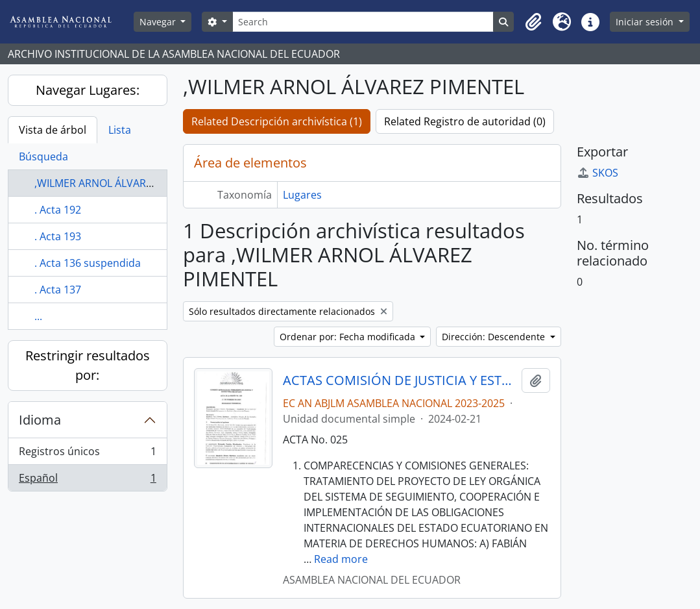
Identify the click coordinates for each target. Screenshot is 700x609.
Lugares (302, 195)
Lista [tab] (120, 130)
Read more (341, 559)
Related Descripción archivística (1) (277, 121)
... (38, 316)
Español (87, 480)
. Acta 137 (58, 290)
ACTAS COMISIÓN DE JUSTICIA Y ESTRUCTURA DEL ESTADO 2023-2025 (400, 380)
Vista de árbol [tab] (53, 130)
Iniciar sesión (646, 22)
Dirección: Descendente (495, 337)
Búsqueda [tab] (43, 156)
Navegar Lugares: (88, 90)
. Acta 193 (58, 236)
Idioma (40, 420)
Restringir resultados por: (88, 365)
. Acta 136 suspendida (88, 263)
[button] (533, 22)
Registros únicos (87, 454)
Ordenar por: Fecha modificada (349, 337)
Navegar (159, 22)
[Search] (363, 22)
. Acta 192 (58, 210)
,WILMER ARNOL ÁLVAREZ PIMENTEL (122, 183)
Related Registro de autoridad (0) (465, 121)
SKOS (597, 173)
